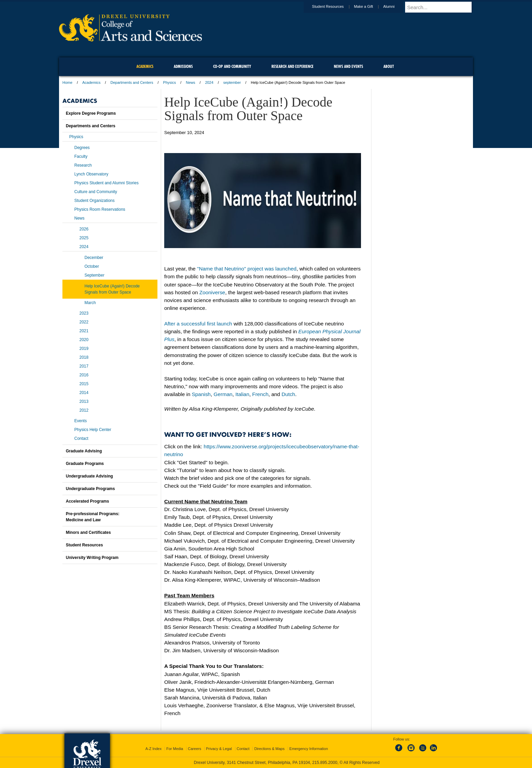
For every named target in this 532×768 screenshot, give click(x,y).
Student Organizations (94, 201)
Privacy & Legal (219, 749)
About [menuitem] (389, 66)
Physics (170, 82)
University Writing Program (92, 558)
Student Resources (335, 6)
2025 (84, 238)
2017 (84, 366)
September (94, 275)
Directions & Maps (269, 749)
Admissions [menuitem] (183, 66)
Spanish (201, 394)
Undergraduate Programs (90, 489)
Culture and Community (96, 192)
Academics (92, 82)
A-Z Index (153, 749)
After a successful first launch (198, 324)
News (191, 82)
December (94, 258)
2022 (84, 322)
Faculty (81, 156)
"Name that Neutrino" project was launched (247, 269)
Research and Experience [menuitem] (292, 66)
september (232, 82)
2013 (84, 401)
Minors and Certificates (88, 532)
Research (83, 165)
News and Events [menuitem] (348, 66)
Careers (195, 749)
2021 (84, 331)
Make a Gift (370, 6)
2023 (84, 313)
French (260, 394)
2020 (84, 340)
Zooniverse (212, 292)
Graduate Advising (84, 451)
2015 (84, 384)
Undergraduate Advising (89, 476)
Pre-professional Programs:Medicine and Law (93, 517)
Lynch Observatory (91, 174)
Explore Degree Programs (91, 113)
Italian (242, 394)
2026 (84, 229)
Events (81, 421)
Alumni (395, 6)
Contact (81, 438)
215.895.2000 (325, 763)
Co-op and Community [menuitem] (232, 66)
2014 (84, 393)
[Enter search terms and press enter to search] (442, 7)
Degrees (82, 148)
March (90, 303)
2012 (84, 410)
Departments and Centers (132, 82)
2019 (84, 349)
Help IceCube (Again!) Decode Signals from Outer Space (112, 289)
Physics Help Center (93, 430)
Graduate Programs (85, 464)
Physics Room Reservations (100, 209)
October (92, 266)
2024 (209, 82)
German (223, 394)
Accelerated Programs (87, 501)
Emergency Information (309, 749)
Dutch (288, 394)
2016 (84, 375)
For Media (175, 749)
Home (67, 82)
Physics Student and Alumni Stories (106, 183)
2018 (84, 357)
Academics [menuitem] (145, 66)
